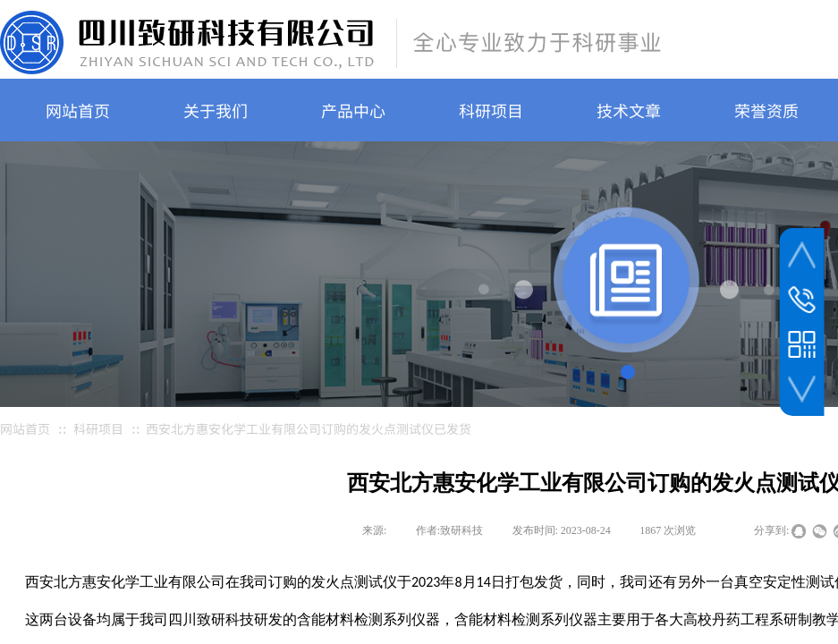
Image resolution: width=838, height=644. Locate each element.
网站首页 (78, 110)
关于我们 (216, 110)
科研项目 (491, 110)
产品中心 (353, 110)
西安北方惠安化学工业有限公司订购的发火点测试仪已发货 (309, 428)
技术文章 (629, 110)
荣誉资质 (766, 110)
